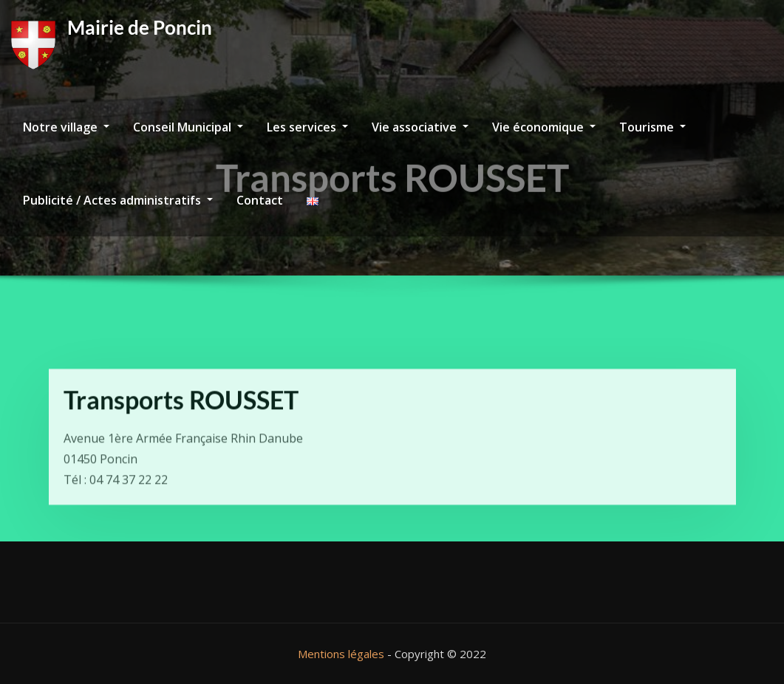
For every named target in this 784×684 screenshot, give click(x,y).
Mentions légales (341, 654)
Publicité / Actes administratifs (118, 200)
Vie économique (544, 127)
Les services (307, 127)
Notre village (66, 127)
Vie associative (420, 127)
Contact (260, 200)
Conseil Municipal (188, 127)
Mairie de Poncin (140, 27)
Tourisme (652, 127)
